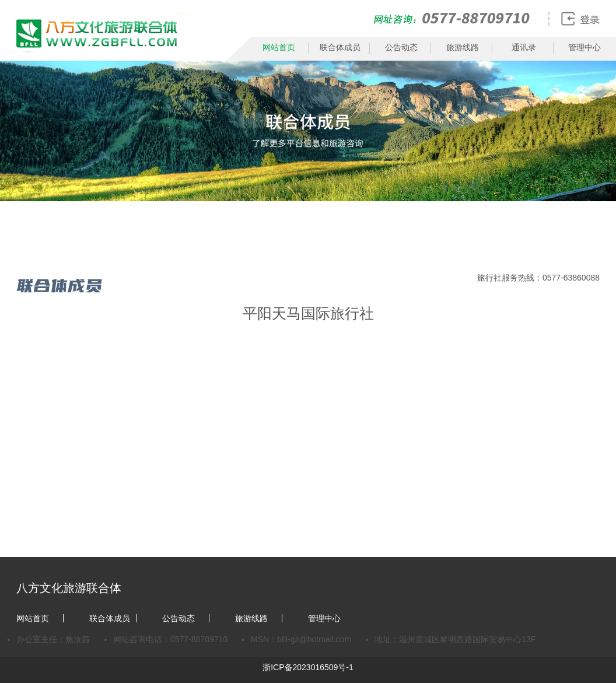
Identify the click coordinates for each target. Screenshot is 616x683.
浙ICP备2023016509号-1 (308, 667)
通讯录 (524, 47)
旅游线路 (463, 47)
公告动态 (401, 47)
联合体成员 (340, 47)
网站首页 (279, 47)
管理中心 (584, 47)
